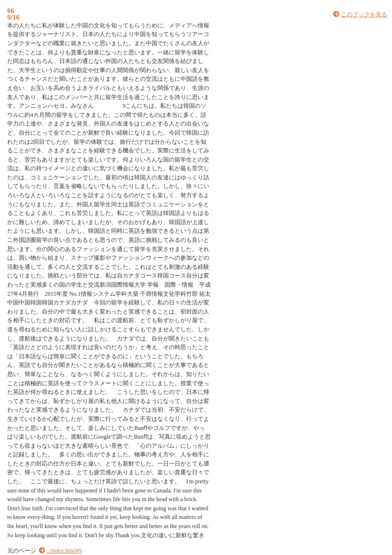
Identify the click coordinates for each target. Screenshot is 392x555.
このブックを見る (364, 14)
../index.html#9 (64, 551)
